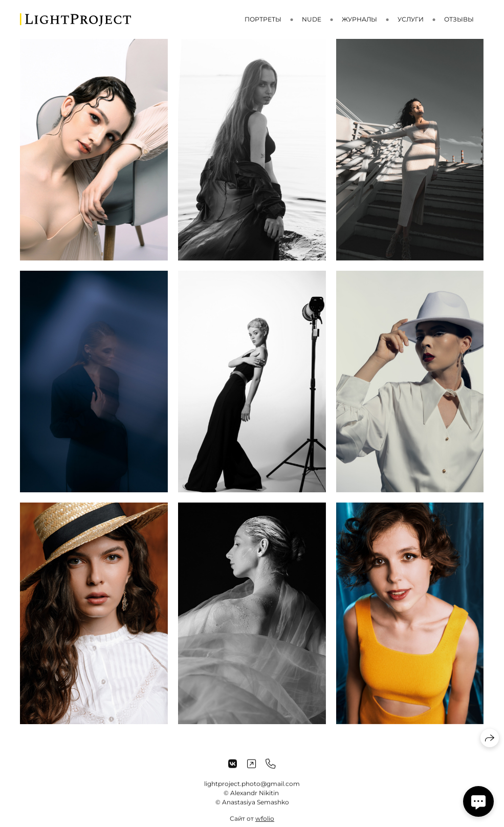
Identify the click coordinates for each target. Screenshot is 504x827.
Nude (312, 19)
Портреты (263, 19)
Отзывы (459, 19)
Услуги (411, 19)
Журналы (359, 19)
